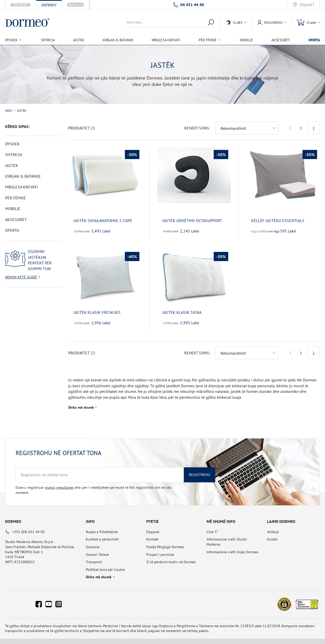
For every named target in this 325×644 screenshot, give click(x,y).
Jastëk (79, 40)
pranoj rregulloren (59, 483)
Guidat (272, 535)
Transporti (94, 558)
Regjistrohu (200, 471)
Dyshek (12, 144)
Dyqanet (307, 5)
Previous (291, 124)
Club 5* (212, 528)
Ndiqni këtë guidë (21, 277)
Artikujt (273, 528)
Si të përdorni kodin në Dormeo (171, 558)
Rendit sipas (197, 124)
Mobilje (246, 40)
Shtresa (48, 40)
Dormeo (13, 517)
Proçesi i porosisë (160, 550)
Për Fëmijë (15, 198)
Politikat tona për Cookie (105, 565)
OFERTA (314, 40)
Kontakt (152, 535)
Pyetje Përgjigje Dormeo (165, 543)
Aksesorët (281, 40)
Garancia (93, 543)
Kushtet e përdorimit (102, 535)
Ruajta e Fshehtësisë (102, 528)
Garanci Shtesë (97, 550)
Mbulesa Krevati (166, 40)
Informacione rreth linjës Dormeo (232, 548)
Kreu (9, 111)
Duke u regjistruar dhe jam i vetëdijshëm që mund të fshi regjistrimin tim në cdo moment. (94, 486)
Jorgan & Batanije (118, 40)
